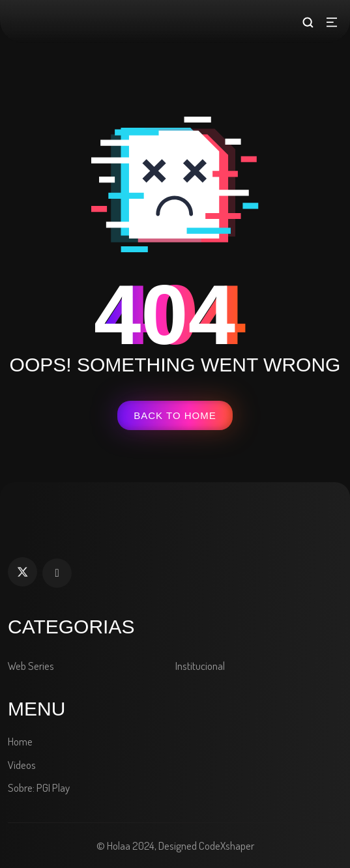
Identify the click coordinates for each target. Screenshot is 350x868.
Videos (22, 765)
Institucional (200, 666)
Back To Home (175, 415)
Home (20, 741)
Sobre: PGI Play (39, 788)
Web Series (31, 666)
